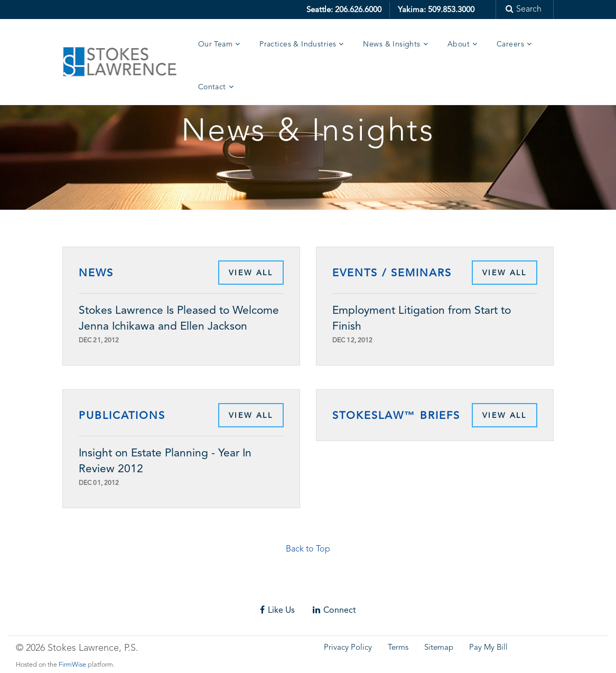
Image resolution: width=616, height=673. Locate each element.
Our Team (215, 44)
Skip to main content (40, 8)
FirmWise (72, 665)
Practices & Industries (298, 44)
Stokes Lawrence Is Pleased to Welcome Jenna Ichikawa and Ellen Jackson (179, 318)
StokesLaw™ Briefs (396, 415)
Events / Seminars (392, 273)
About (459, 44)
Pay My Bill (488, 648)
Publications (122, 415)
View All (251, 273)
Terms (398, 648)
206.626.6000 (358, 10)
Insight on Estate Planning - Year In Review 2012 (165, 461)
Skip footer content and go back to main (86, 590)
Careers (510, 44)
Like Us (277, 610)
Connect (334, 610)
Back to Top (308, 549)
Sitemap (439, 648)
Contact (212, 87)
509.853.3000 (451, 10)
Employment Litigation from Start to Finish (422, 318)
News (96, 273)
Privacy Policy (348, 648)
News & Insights (391, 44)
